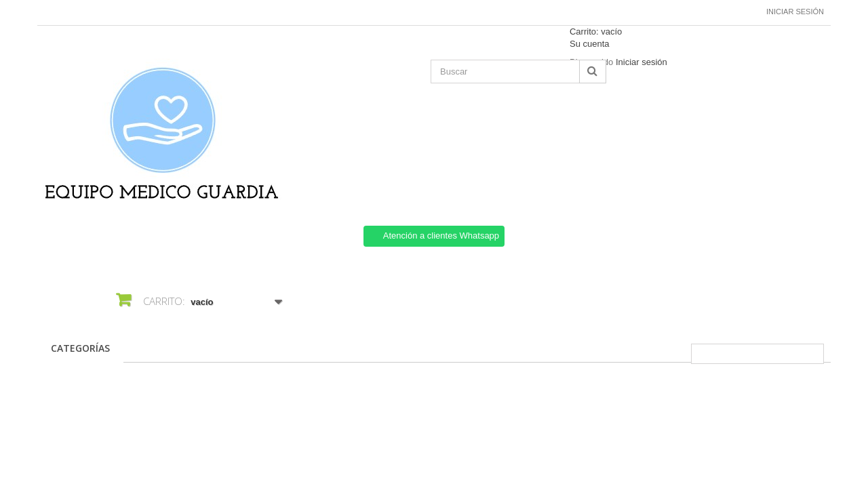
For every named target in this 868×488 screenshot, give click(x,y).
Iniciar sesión (795, 12)
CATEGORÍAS (80, 348)
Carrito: (596, 32)
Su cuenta (590, 44)
